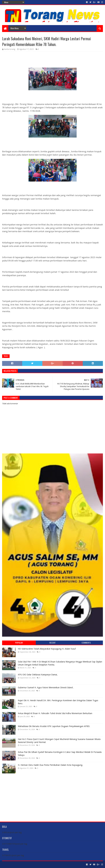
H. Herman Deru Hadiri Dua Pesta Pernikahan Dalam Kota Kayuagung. (50, 765)
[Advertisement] (53, 795)
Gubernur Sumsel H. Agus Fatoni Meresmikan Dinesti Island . (46, 688)
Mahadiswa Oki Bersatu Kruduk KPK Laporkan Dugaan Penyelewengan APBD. (54, 726)
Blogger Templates (36, 864)
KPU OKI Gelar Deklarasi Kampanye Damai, (38, 675)
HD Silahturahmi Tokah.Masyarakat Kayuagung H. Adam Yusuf (47, 649)
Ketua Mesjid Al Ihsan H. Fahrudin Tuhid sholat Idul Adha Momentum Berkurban (55, 713)
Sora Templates (19, 864)
